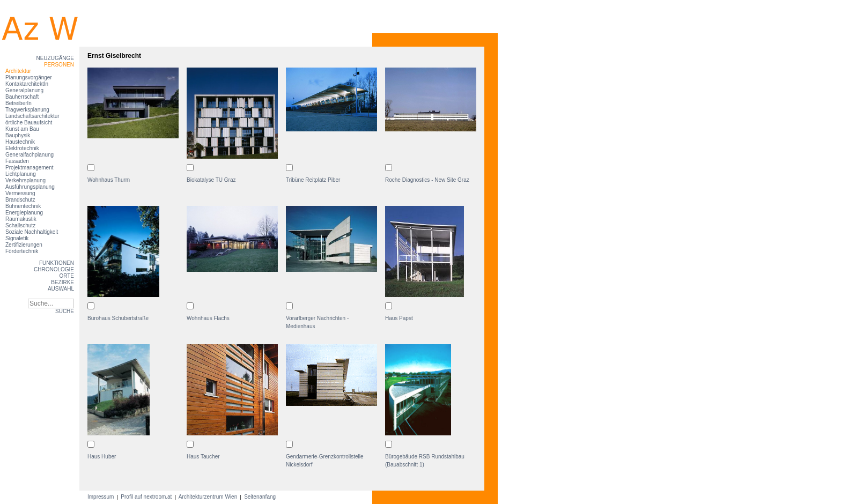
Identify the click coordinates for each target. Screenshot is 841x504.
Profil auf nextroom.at (147, 497)
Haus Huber (102, 457)
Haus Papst (399, 318)
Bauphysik (18, 135)
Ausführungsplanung (30, 187)
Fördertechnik (22, 251)
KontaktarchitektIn (27, 84)
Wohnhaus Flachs (208, 318)
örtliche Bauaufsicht (29, 123)
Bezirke (62, 282)
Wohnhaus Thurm (109, 180)
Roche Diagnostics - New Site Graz (427, 180)
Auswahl (61, 289)
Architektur (18, 71)
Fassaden (17, 161)
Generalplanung (24, 90)
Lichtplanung (21, 174)
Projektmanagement (29, 168)
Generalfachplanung (29, 155)
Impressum (101, 497)
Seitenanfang (260, 497)
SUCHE (65, 311)
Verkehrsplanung (25, 180)
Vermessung (20, 193)
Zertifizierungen (24, 245)
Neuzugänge (55, 58)
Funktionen (57, 263)
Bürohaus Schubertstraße (118, 318)
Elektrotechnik (22, 148)
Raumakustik (21, 219)
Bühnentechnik (23, 206)
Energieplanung (24, 213)
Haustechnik (20, 142)
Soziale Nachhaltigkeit (32, 232)
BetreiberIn (19, 103)
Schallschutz (20, 225)
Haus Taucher (203, 457)
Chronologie (54, 269)
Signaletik (17, 238)
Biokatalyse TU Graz (211, 180)
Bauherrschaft (22, 97)
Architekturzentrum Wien (208, 497)
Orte (67, 276)
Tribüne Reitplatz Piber (313, 180)
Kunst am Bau (22, 129)
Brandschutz (20, 200)
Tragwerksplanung (27, 110)
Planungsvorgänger (29, 77)
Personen (59, 65)
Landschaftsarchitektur (32, 116)
